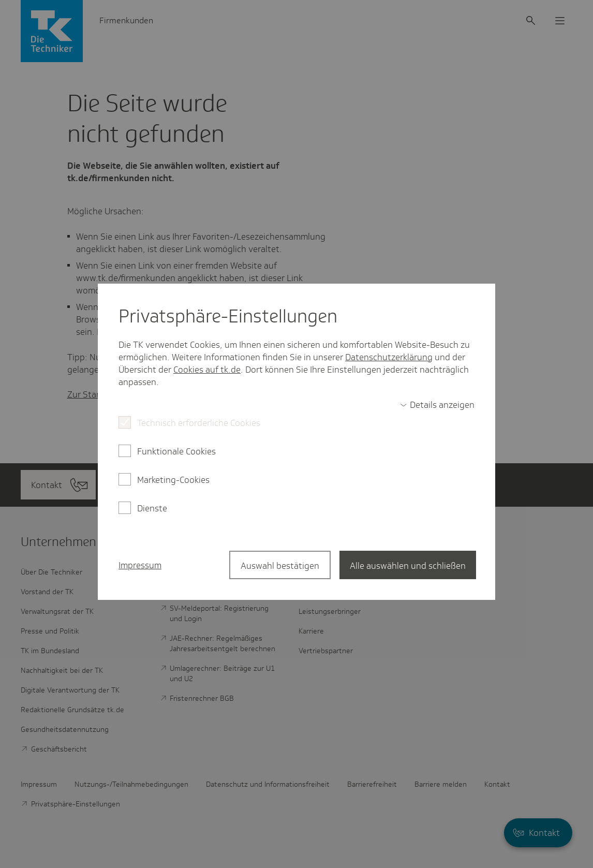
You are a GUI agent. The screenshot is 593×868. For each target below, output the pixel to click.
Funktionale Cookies (176, 451)
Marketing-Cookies (173, 480)
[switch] (437, 405)
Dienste (152, 508)
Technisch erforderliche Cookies (199, 423)
